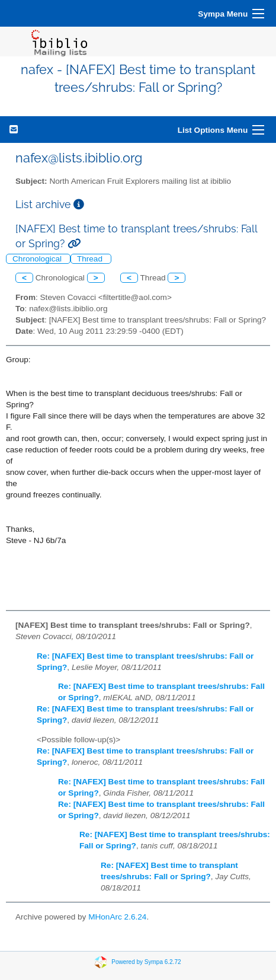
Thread (91, 259)
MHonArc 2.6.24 (117, 917)
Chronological (38, 259)
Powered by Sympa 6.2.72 (146, 961)
